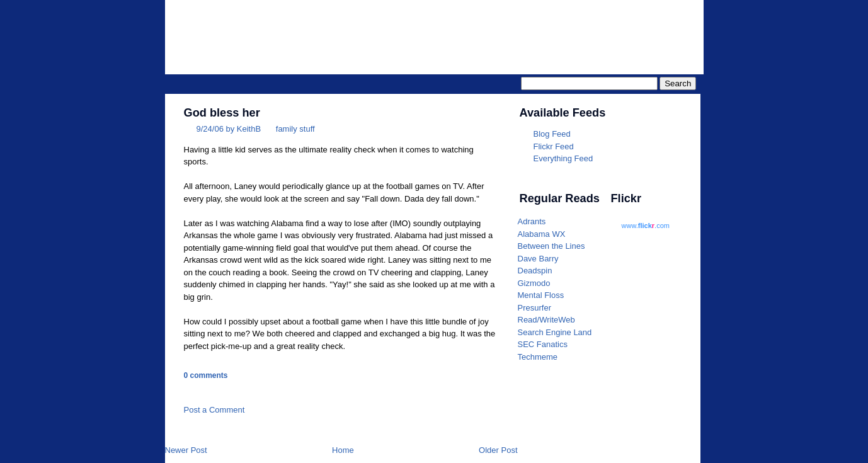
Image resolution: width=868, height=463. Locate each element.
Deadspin (535, 271)
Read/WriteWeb (546, 320)
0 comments (206, 375)
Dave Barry (538, 259)
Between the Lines (551, 246)
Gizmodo (534, 283)
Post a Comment (214, 410)
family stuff (295, 129)
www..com (646, 226)
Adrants (532, 221)
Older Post (498, 450)
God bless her (222, 113)
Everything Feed (563, 158)
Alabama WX (542, 234)
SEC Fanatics (543, 344)
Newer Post (186, 450)
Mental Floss (541, 295)
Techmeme (538, 357)
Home (343, 450)
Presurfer (534, 308)
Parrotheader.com (544, 29)
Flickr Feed (554, 146)
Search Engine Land (555, 332)
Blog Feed (552, 134)
